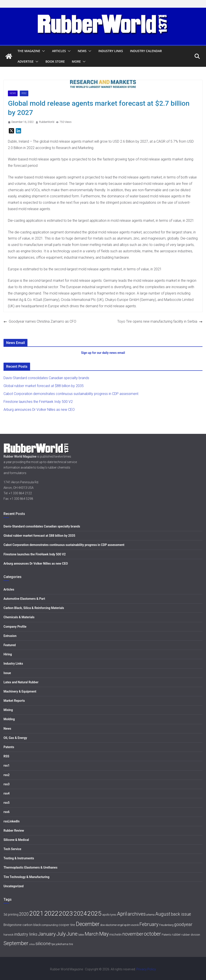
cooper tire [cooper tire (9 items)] (67, 925)
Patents (9, 747)
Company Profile (15, 627)
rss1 (6, 765)
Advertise (26, 61)
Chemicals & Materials (19, 617)
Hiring (8, 654)
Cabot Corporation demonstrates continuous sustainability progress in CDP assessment (71, 394)
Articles (59, 51)
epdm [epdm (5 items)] (127, 925)
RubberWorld (47, 122)
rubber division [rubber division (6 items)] (191, 935)
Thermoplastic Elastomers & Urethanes (30, 867)
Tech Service (12, 849)
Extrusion (10, 636)
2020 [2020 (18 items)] (24, 914)
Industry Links (111, 51)
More (76, 61)
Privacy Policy (146, 969)
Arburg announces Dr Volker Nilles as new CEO (39, 410)
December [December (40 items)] (88, 924)
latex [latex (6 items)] (81, 935)
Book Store (55, 61)
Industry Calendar (146, 51)
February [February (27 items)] (149, 924)
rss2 (24, 93)
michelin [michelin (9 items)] (116, 935)
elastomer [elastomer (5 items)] (111, 925)
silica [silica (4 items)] (32, 944)
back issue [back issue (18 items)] (181, 914)
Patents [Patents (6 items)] (166, 935)
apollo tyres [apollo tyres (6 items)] (109, 915)
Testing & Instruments (19, 858)
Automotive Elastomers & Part (24, 599)
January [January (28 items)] (47, 934)
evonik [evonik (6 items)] (135, 925)
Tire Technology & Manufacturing (26, 877)
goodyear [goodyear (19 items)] (183, 924)
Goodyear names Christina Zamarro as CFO (40, 321)
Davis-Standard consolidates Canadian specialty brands (46, 378)
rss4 (6, 793)
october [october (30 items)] (152, 934)
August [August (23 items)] (163, 914)
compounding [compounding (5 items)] (50, 925)
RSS (6, 756)
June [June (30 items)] (72, 934)
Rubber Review (14, 831)
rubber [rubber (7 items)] (176, 935)
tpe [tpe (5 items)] (53, 944)
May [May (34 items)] (104, 934)
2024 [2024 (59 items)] (80, 914)
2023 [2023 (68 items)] (66, 914)
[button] (43, 51)
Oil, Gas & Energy (15, 738)
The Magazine (29, 51)
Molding (9, 719)
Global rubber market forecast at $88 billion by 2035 (44, 386)
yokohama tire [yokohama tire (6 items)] (64, 944)
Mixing (8, 710)
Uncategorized (14, 886)
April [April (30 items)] (122, 914)
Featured (10, 645)
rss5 (6, 803)
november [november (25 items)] (133, 934)
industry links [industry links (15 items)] (26, 934)
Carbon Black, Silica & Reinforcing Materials (34, 608)
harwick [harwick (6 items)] (8, 935)
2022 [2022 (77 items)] (51, 913)
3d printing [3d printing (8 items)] (11, 915)
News (82, 51)
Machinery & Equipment (20, 691)
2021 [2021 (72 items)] (36, 913)
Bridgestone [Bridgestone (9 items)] (13, 925)
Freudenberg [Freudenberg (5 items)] (166, 925)
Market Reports (14, 701)
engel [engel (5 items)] (120, 925)
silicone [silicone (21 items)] (43, 944)
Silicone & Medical (16, 840)
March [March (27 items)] (92, 934)
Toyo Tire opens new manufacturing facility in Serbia (160, 321)
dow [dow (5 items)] (103, 925)
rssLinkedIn (12, 821)
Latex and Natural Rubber (21, 682)
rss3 (6, 784)
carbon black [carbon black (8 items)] (32, 925)
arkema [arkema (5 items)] (150, 915)
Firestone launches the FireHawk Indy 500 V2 (38, 402)
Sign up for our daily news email (103, 353)
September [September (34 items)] (16, 943)
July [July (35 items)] (61, 934)
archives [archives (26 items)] (137, 914)
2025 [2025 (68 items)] (94, 914)
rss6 (6, 812)
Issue (7, 673)
